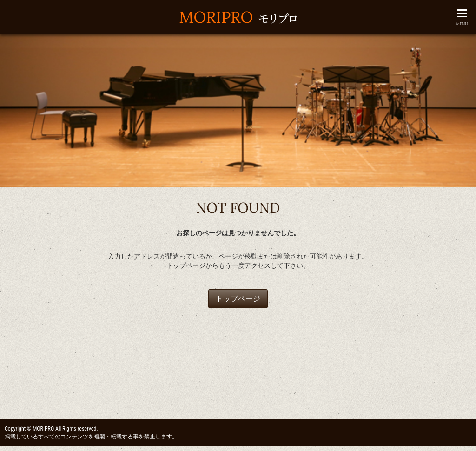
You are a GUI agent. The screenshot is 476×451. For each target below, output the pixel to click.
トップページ (238, 299)
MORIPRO (238, 17)
